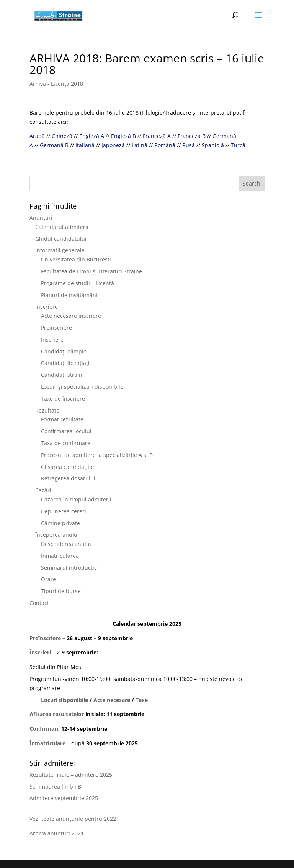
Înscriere (47, 307)
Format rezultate (62, 419)
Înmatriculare (47, 743)
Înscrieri (40, 652)
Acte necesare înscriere (71, 316)
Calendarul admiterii (62, 227)
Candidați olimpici (64, 351)
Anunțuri (41, 218)
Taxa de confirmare (66, 443)
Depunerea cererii (64, 511)
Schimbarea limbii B (55, 787)
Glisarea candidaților (68, 467)
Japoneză (113, 145)
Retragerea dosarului (68, 478)
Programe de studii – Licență (78, 283)
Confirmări (44, 729)
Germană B (54, 145)
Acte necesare (112, 700)
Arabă (37, 136)
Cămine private (60, 523)
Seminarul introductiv (69, 568)
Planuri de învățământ (69, 295)
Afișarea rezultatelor (57, 714)
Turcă (238, 145)
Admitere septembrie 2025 (64, 798)
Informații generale (60, 250)
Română (165, 145)
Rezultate (47, 410)
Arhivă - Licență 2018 (56, 84)
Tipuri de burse (61, 591)
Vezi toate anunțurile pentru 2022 (73, 819)
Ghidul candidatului (61, 239)
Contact (39, 603)
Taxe (142, 700)
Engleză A (92, 136)
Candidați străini (62, 375)
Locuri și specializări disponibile (82, 387)
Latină (140, 145)
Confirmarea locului (66, 431)
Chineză (62, 136)
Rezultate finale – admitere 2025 (71, 775)
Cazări (43, 490)
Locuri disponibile (65, 700)
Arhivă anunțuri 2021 (57, 833)
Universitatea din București (76, 259)
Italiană (85, 145)
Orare (48, 579)
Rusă (189, 145)
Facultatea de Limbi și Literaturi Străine (91, 271)
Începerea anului (57, 535)
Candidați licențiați (65, 363)
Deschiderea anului (66, 544)
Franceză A (157, 136)
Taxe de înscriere (63, 399)
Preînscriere (56, 328)
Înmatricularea (60, 556)
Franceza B (192, 136)
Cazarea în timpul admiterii (76, 499)
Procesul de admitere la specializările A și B (97, 455)
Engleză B (123, 136)
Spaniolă (213, 145)
